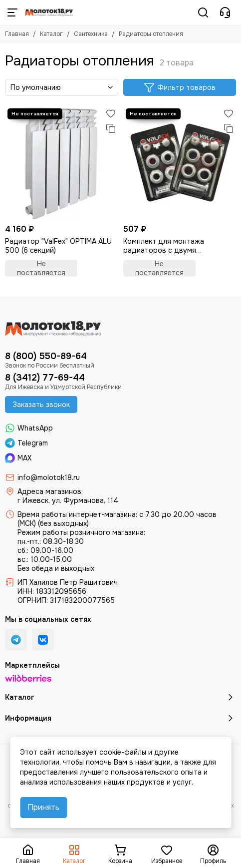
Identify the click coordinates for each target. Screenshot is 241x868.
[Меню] (12, 12)
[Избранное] (111, 113)
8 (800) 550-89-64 (46, 356)
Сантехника (91, 34)
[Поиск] (203, 12)
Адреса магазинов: (50, 491)
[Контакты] (225, 12)
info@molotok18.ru (49, 477)
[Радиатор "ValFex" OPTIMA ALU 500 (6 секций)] (62, 163)
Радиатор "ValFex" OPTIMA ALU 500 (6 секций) (58, 246)
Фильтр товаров (180, 87)
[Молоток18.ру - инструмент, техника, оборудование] (49, 12)
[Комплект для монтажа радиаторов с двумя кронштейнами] (180, 163)
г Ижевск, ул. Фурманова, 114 (68, 500)
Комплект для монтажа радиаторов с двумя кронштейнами (164, 246)
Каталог (51, 34)
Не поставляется (41, 268)
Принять (43, 807)
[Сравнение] (111, 128)
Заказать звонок (41, 405)
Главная (17, 34)
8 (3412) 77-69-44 (45, 378)
